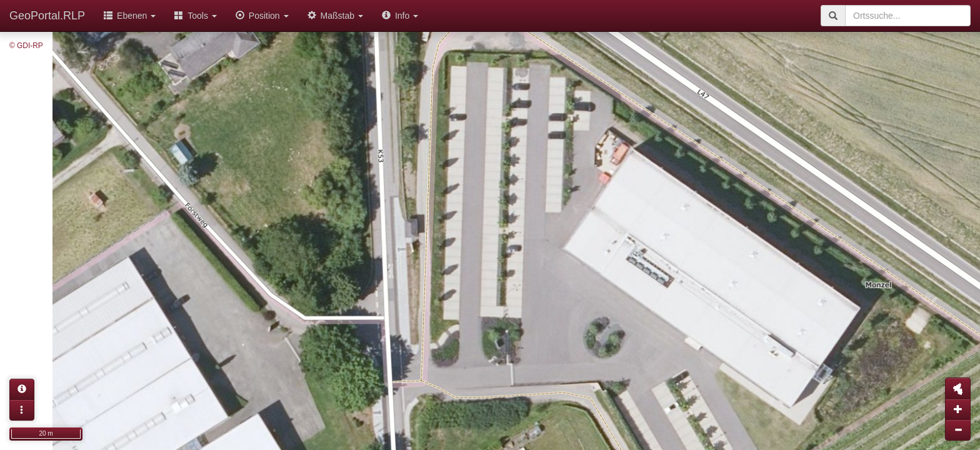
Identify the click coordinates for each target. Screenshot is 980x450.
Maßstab (335, 16)
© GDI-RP (26, 46)
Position (262, 16)
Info (400, 16)
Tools (196, 16)
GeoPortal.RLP (47, 16)
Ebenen (130, 16)
